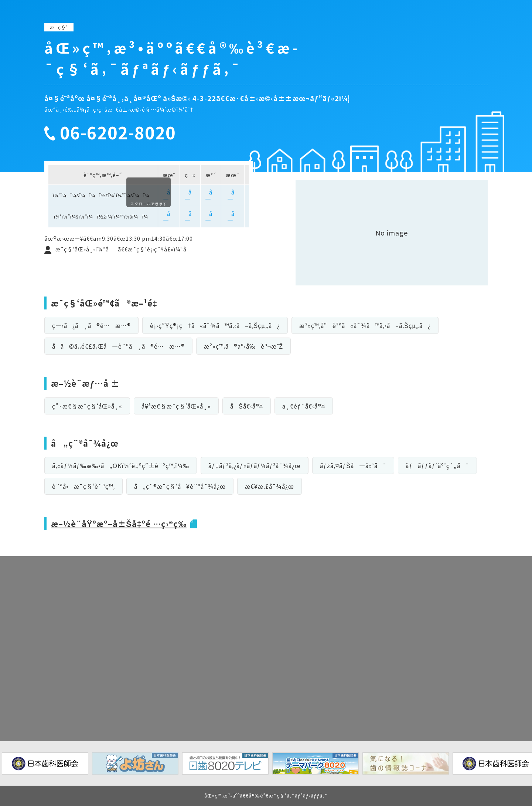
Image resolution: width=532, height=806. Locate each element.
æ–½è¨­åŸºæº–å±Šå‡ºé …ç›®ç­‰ (120, 523)
